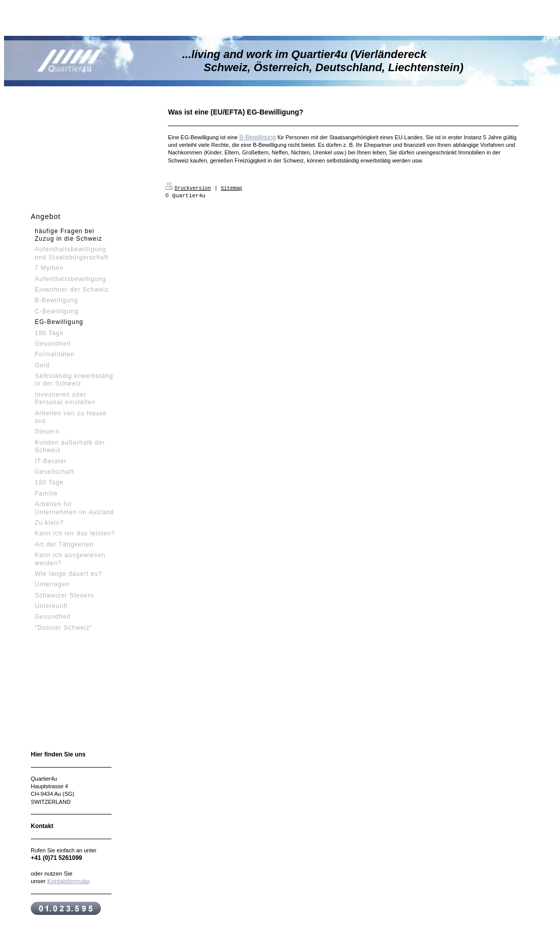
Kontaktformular (68, 881)
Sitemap (232, 188)
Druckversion (188, 188)
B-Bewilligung (258, 137)
